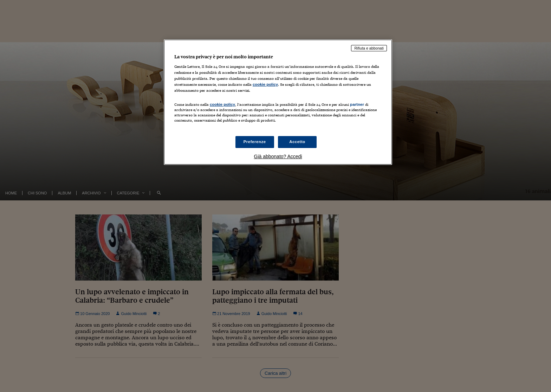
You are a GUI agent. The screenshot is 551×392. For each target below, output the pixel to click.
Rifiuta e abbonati (369, 48)
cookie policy (265, 84)
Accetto (297, 142)
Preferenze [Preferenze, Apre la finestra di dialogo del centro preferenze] (255, 142)
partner (357, 104)
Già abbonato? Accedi (278, 156)
